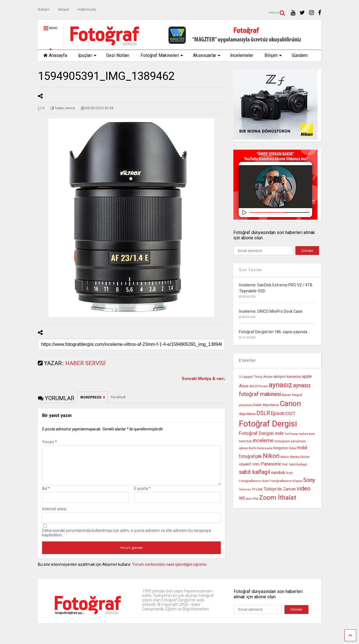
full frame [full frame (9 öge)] (292, 434)
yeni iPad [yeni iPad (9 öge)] (252, 499)
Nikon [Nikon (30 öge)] (271, 456)
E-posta (142, 495)
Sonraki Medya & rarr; (203, 379)
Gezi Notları (118, 55)
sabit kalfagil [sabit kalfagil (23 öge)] (255, 472)
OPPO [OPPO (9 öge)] (256, 465)
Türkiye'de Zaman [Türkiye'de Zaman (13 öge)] (280, 489)
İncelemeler (242, 55)
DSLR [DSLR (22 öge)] (263, 413)
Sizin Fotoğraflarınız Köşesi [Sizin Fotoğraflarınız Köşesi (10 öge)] (282, 481)
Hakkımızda (87, 10)
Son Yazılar (251, 270)
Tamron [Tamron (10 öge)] (245, 489)
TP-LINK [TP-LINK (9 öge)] (257, 489)
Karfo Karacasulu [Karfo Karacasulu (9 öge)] (261, 448)
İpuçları (87, 55)
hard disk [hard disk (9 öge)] (245, 441)
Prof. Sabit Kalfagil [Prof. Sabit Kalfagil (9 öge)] (295, 465)
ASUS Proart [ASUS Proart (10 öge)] (259, 386)
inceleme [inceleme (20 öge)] (263, 441)
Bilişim (273, 55)
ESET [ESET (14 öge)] (290, 414)
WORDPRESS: (93, 397)
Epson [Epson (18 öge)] (278, 413)
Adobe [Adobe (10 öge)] (268, 377)
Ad (46, 495)
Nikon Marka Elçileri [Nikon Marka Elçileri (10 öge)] (295, 457)
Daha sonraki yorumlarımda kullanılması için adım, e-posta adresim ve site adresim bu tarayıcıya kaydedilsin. (126, 539)
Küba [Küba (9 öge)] (292, 448)
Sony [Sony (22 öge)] (309, 480)
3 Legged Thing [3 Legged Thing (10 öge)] (251, 377)
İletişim (64, 10)
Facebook (118, 397)
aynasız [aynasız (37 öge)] (280, 385)
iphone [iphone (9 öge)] (243, 448)
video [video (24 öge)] (304, 488)
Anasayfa (55, 55)
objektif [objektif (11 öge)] (245, 464)
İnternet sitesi (54, 516)
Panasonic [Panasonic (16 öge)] (271, 464)
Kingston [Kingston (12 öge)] (281, 448)
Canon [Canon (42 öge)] (290, 404)
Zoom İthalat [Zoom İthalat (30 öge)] (278, 498)
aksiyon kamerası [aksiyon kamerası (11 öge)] (287, 377)
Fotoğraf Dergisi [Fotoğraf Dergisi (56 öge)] (268, 424)
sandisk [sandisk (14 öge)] (278, 472)
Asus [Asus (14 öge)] (244, 386)
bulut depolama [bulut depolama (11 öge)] (266, 405)
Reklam (44, 10)
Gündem (300, 55)
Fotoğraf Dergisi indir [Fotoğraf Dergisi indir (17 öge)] (262, 433)
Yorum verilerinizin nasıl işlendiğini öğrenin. (170, 571)
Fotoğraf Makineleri (162, 55)
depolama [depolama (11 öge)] (247, 414)
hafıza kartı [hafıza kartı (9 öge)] (307, 434)
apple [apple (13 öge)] (307, 377)
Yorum (50, 442)
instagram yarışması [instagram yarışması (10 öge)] (290, 441)
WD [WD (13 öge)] (242, 498)
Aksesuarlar (207, 55)
